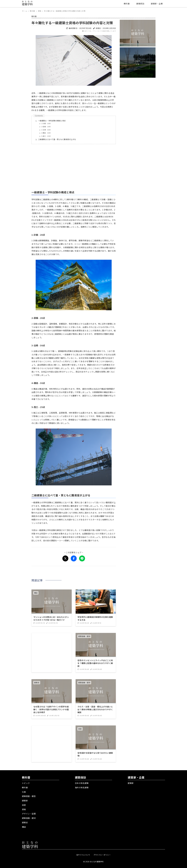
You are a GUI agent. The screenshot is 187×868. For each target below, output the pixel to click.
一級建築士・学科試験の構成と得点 (52, 121)
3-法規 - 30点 (46, 130)
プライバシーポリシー (102, 855)
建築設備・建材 (29, 818)
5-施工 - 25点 (46, 136)
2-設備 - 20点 (46, 127)
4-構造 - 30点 (46, 133)
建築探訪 (140, 4)
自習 (24, 805)
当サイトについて (83, 855)
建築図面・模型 (29, 796)
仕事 (24, 792)
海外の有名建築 (82, 787)
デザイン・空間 (29, 814)
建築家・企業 (157, 4)
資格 (24, 809)
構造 (24, 827)
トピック (26, 783)
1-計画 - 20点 (46, 123)
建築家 (25, 801)
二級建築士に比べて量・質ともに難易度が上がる (57, 139)
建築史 (25, 822)
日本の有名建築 (82, 783)
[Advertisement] (74, 166)
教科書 (127, 4)
